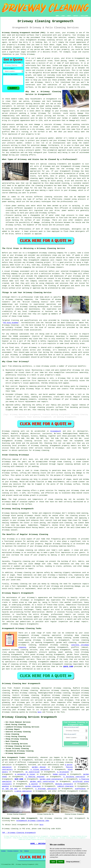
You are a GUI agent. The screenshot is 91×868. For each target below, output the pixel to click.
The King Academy (11, 323)
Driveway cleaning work (13, 431)
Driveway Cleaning (13, 851)
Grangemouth (56, 431)
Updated (26, 851)
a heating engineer (35, 777)
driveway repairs (10, 600)
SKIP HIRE (19, 779)
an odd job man (10, 789)
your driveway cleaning (64, 357)
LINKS (63, 16)
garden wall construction (42, 782)
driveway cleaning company (51, 253)
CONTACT (76, 16)
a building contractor (74, 777)
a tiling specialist (40, 769)
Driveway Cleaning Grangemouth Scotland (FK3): (24, 33)
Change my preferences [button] (73, 862)
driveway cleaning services (28, 441)
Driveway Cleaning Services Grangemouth (29, 717)
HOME (57, 16)
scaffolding (80, 789)
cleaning (48, 197)
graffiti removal (80, 647)
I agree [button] (53, 862)
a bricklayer (63, 772)
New (21, 851)
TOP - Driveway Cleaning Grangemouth (19, 833)
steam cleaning (64, 462)
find (9, 688)
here (40, 712)
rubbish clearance (65, 786)
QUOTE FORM (68, 667)
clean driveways (66, 700)
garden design (39, 767)
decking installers (64, 784)
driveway (71, 33)
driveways (36, 101)
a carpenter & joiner (25, 774)
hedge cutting (59, 774)
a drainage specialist (46, 789)
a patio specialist (23, 791)
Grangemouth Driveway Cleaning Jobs (33, 821)
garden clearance (33, 786)
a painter (33, 784)
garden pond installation (51, 779)
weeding (5, 786)
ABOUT (69, 16)
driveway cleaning (46, 40)
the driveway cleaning (26, 307)
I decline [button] (61, 862)
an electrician (33, 772)
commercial (74, 339)
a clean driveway (41, 366)
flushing (52, 286)
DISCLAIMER (84, 16)
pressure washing (47, 652)
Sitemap (3, 851)
